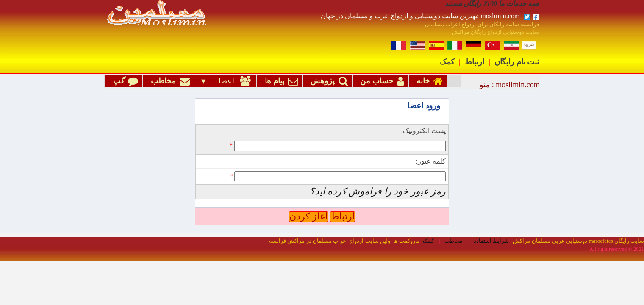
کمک (447, 62)
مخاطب (168, 81)
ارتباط (475, 62)
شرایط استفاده (491, 210)
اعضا (230, 81)
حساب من (380, 81)
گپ (124, 81)
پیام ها (280, 81)
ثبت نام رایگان (517, 62)
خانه (428, 81)
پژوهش (327, 81)
